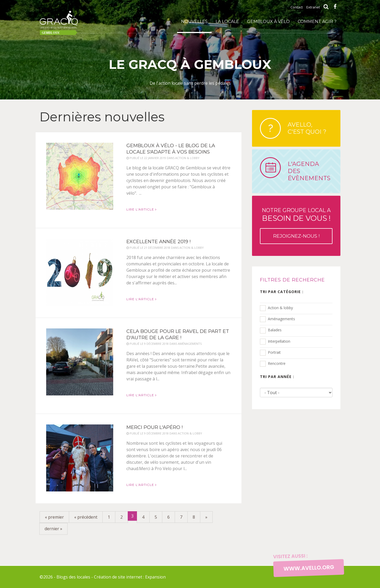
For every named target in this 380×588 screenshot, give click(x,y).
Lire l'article (141, 209)
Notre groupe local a (296, 226)
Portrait (274, 352)
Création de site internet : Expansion (130, 577)
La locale (227, 21)
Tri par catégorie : (282, 292)
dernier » (53, 529)
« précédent (86, 517)
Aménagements (281, 319)
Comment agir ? (317, 21)
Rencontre (277, 363)
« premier (54, 517)
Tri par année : (277, 377)
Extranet (313, 7)
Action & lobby (280, 308)
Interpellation (279, 341)
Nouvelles (194, 21)
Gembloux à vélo (268, 21)
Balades (275, 330)
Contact (297, 7)
